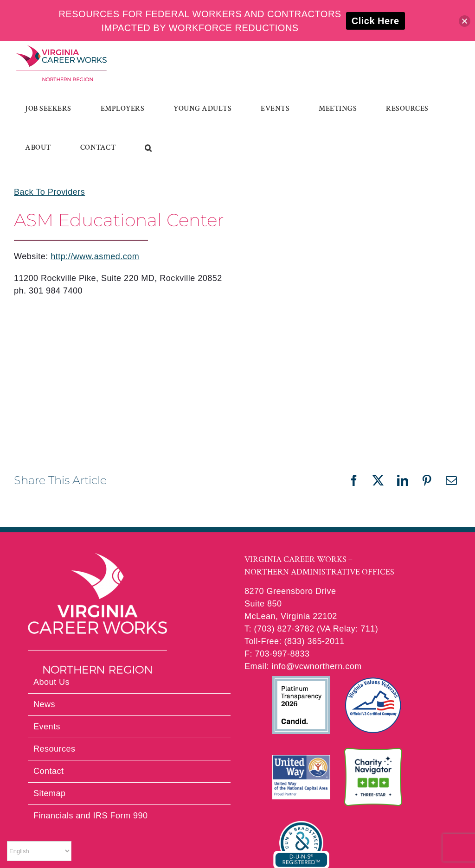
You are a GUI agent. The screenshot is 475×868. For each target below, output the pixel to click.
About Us (51, 682)
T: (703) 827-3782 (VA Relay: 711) (311, 629)
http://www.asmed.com (95, 256)
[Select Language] (39, 851)
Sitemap (50, 793)
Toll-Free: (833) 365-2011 (295, 641)
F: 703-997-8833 (277, 654)
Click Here (376, 21)
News (44, 704)
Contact (49, 771)
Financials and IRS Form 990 (91, 816)
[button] (148, 148)
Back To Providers (49, 192)
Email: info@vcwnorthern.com (303, 666)
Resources (55, 749)
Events (47, 727)
